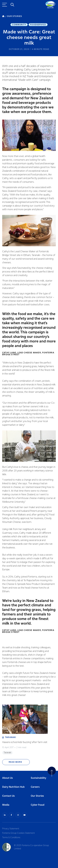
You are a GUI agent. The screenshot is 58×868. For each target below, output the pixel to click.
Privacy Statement (11, 829)
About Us (8, 778)
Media (6, 805)
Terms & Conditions (11, 838)
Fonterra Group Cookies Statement (18, 833)
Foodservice (38, 25)
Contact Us (8, 796)
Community (19, 25)
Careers (35, 787)
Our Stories (37, 796)
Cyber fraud (38, 805)
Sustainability (38, 778)
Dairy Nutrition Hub (13, 787)
